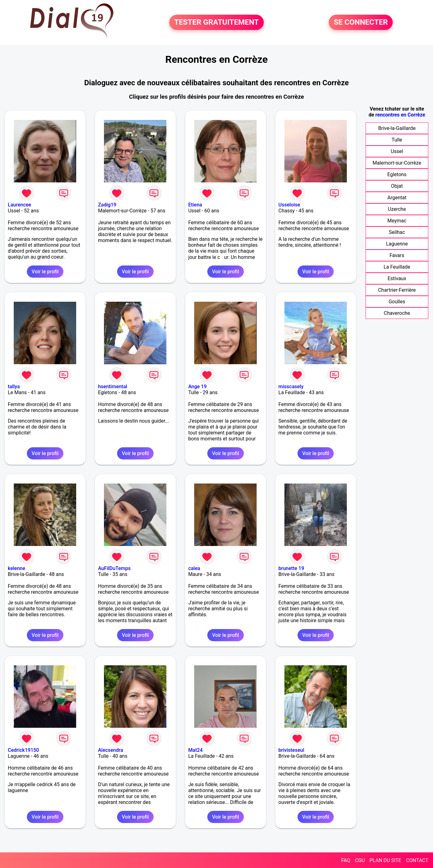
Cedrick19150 (23, 750)
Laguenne (397, 244)
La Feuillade (397, 267)
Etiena (195, 205)
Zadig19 (107, 205)
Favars (397, 255)
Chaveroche (397, 313)
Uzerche (397, 209)
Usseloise (289, 205)
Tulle (397, 140)
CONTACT (417, 860)
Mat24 (195, 750)
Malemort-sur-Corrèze (397, 163)
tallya (14, 387)
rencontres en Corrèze (400, 115)
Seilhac (397, 232)
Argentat (397, 198)
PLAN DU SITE (386, 860)
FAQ (346, 860)
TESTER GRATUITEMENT (216, 22)
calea (194, 568)
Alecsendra (111, 750)
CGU (360, 860)
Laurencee (20, 205)
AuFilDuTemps (114, 568)
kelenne (17, 568)
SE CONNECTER (361, 22)
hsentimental (113, 387)
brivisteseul (291, 750)
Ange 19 (197, 387)
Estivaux (397, 278)
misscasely (291, 387)
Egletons (397, 174)
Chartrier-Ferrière (397, 290)
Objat (397, 186)
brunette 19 (291, 568)
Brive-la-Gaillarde (397, 128)
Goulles (397, 302)
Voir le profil (45, 272)
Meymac (397, 221)
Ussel (397, 151)
